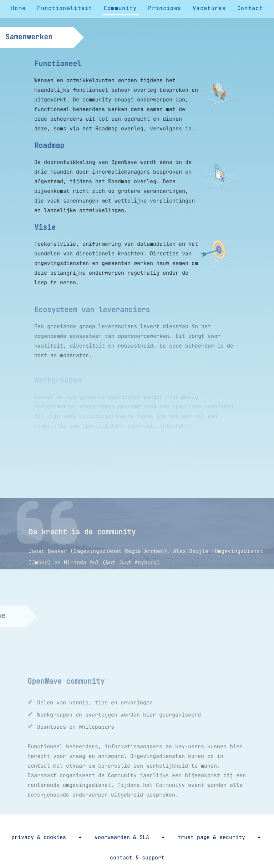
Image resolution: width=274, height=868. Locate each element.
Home (18, 8)
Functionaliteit (65, 8)
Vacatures (209, 8)
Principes (165, 8)
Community (120, 8)
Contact (250, 8)
